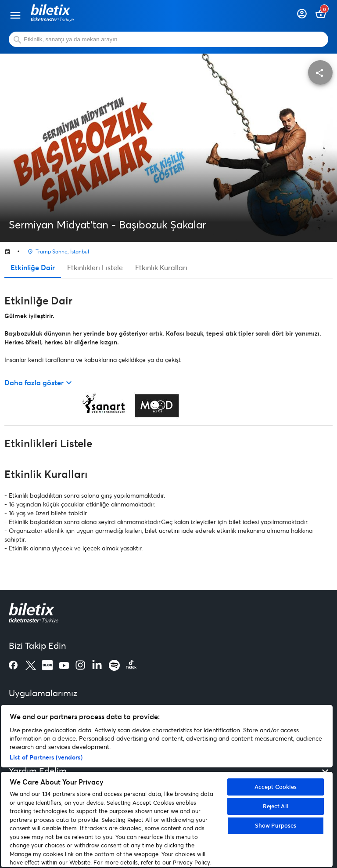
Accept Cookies (276, 787)
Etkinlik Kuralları (161, 267)
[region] (167, 786)
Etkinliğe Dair (33, 267)
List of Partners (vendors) (46, 757)
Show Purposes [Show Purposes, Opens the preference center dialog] (276, 825)
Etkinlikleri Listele (95, 267)
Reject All (276, 806)
